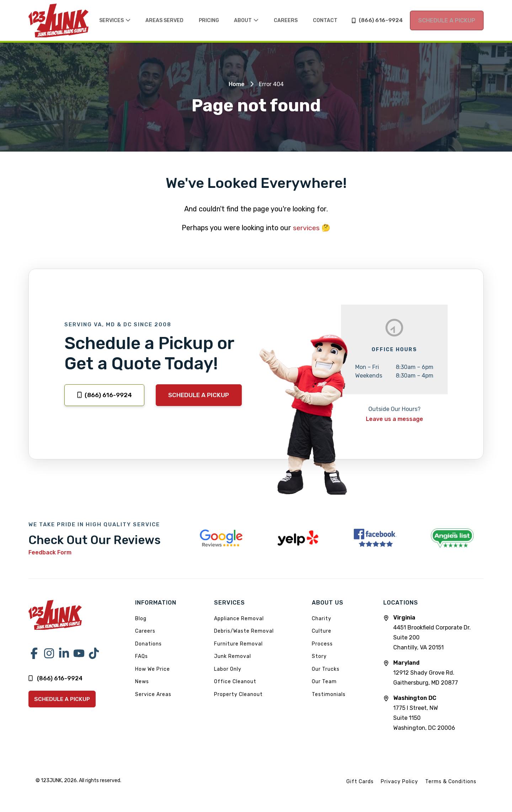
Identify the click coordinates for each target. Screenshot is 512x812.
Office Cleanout (235, 681)
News (142, 681)
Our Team (324, 681)
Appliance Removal (239, 618)
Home (237, 84)
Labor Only (228, 669)
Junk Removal (233, 656)
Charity (322, 618)
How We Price (153, 669)
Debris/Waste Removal (244, 631)
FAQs (142, 656)
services (306, 228)
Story (319, 656)
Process (322, 644)
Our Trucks (326, 669)
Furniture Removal (238, 644)
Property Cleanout (238, 694)
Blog (141, 618)
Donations (148, 644)
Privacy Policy (399, 781)
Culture (322, 631)
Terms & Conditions (451, 781)
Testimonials (329, 694)
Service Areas (153, 694)
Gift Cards (360, 781)
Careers (145, 631)
